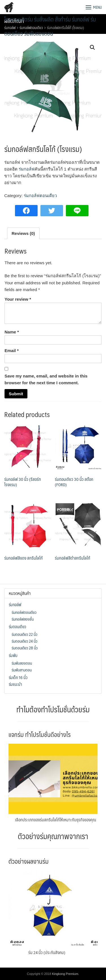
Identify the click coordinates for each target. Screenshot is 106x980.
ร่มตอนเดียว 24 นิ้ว (24, 641)
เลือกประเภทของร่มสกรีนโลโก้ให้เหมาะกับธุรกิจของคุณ (56, 819)
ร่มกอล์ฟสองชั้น (23, 619)
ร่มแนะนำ (15, 684)
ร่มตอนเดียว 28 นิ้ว (25, 648)
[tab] (23, 233)
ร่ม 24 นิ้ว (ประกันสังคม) (47, 952)
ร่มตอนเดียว (17, 627)
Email (12, 351)
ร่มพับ (13, 655)
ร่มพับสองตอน (22, 663)
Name (12, 332)
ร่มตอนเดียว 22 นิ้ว (24, 634)
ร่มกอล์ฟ (27, 169)
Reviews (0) (23, 233)
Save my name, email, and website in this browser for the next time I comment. (46, 379)
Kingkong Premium (65, 974)
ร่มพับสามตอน (22, 670)
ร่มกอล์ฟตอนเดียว (40, 196)
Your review (18, 299)
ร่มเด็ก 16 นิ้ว (18, 677)
